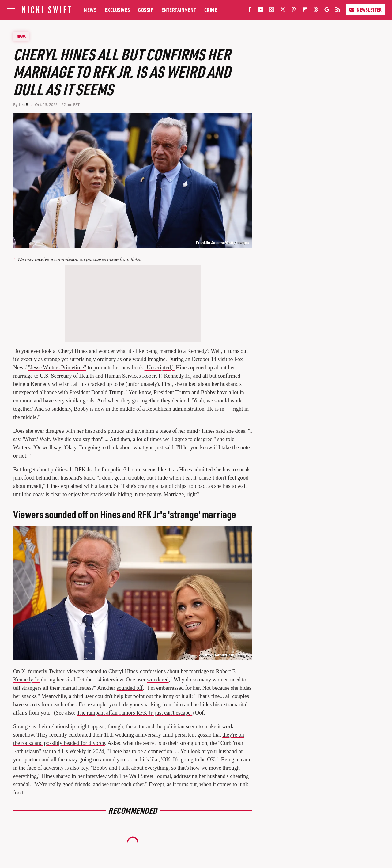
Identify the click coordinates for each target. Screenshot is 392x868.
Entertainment (179, 10)
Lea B (23, 105)
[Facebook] (250, 11)
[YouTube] (261, 11)
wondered (158, 680)
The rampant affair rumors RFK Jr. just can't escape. (134, 713)
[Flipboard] (305, 11)
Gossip (146, 10)
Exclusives (117, 10)
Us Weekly (74, 751)
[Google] (327, 11)
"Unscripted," (160, 368)
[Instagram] (272, 11)
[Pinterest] (294, 11)
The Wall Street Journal (145, 776)
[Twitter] (283, 11)
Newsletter (365, 10)
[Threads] (316, 11)
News (90, 10)
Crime (211, 10)
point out (143, 696)
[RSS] (338, 11)
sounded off (130, 688)
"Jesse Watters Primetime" (57, 368)
